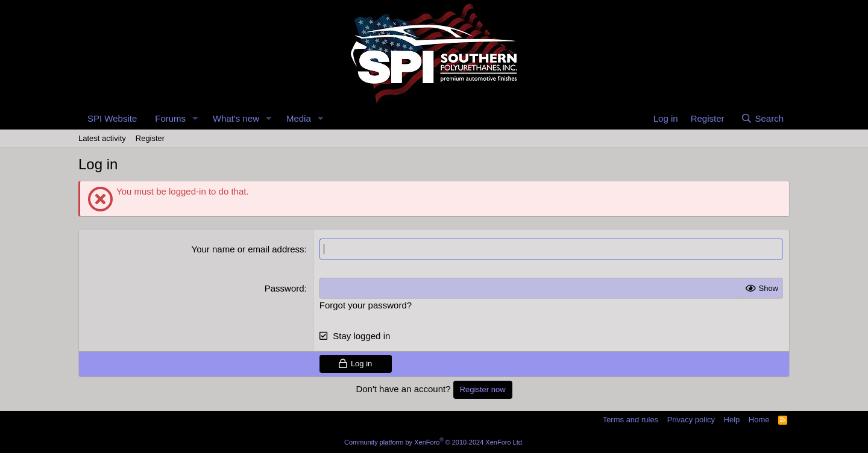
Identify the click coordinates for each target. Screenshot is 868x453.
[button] (195, 118)
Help (732, 420)
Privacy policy (691, 420)
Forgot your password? (366, 305)
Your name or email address (248, 249)
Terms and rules (631, 420)
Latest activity (102, 138)
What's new (236, 118)
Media (299, 118)
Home (759, 420)
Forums (170, 118)
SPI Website (112, 118)
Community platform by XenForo (434, 442)
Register (150, 138)
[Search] (762, 118)
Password (285, 288)
